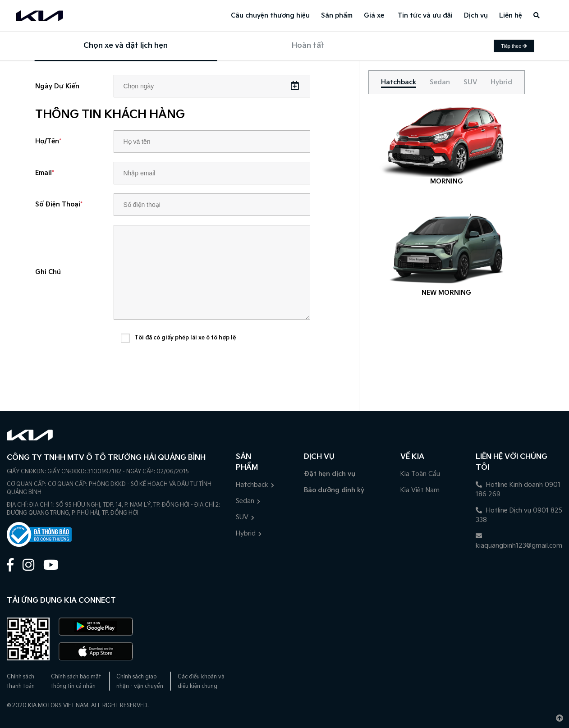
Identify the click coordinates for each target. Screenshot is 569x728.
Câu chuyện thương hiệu (270, 16)
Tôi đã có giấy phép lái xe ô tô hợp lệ (185, 338)
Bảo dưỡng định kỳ (334, 490)
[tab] (399, 82)
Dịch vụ (476, 16)
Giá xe (374, 16)
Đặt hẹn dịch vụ (330, 474)
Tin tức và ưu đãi (425, 16)
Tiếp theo (514, 46)
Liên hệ (511, 16)
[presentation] (189, 371)
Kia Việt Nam (420, 490)
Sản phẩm (337, 16)
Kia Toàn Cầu (420, 474)
